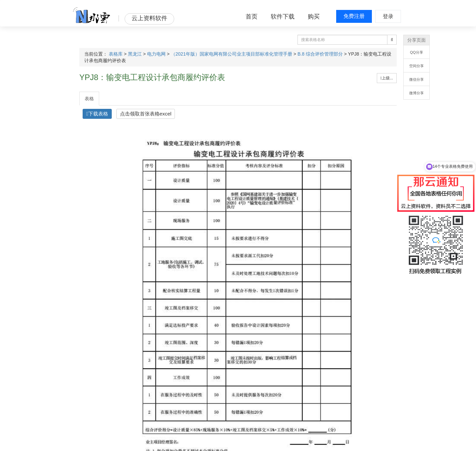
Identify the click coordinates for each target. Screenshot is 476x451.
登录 (388, 16)
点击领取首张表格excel (146, 114)
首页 (252, 17)
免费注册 (354, 16)
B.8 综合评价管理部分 (320, 54)
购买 (314, 17)
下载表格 (97, 114)
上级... (387, 78)
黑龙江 (135, 54)
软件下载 (283, 17)
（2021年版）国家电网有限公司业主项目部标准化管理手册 (232, 54)
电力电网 (156, 54)
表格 (89, 99)
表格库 (116, 54)
